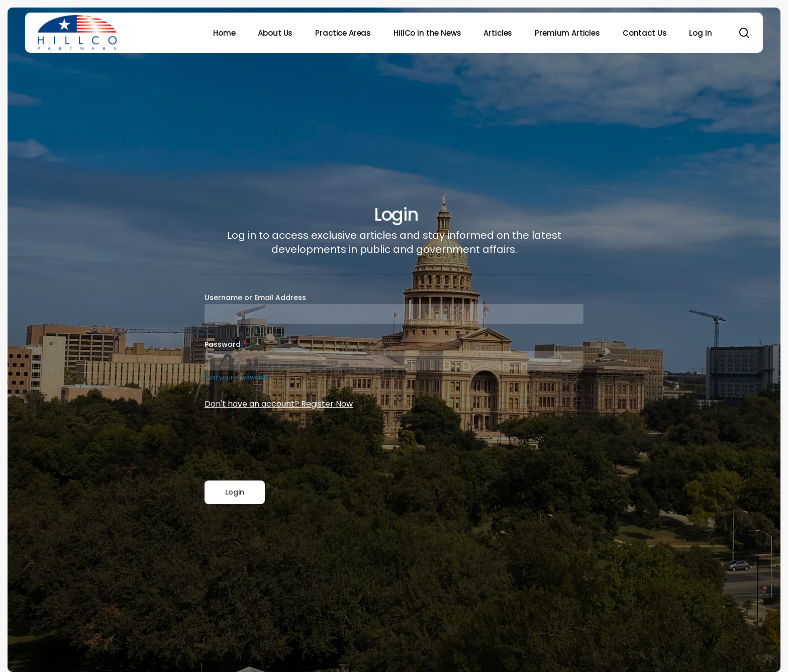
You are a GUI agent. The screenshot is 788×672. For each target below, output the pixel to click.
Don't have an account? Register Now (279, 404)
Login (235, 492)
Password (225, 344)
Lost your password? (237, 377)
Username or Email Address (258, 298)
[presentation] (281, 446)
